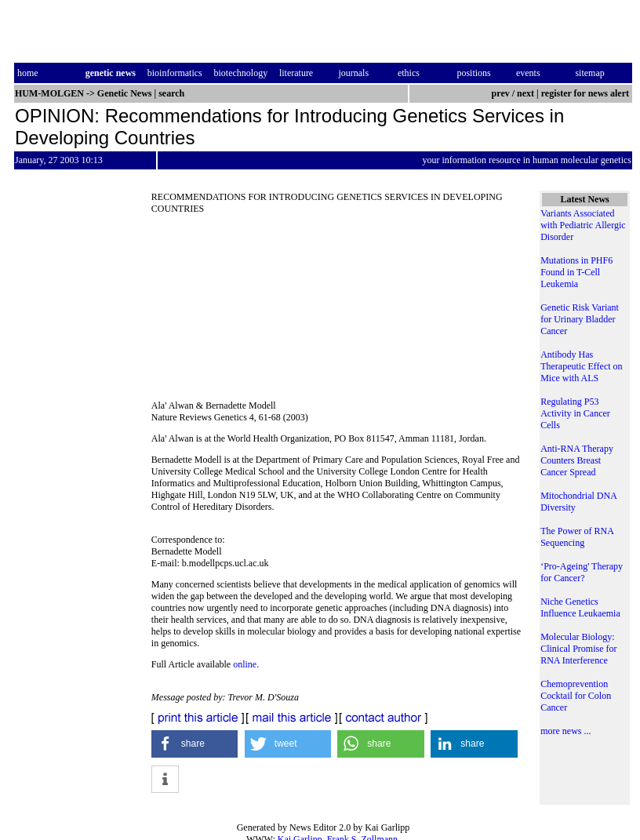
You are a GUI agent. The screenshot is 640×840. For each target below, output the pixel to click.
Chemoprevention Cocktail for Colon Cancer (576, 696)
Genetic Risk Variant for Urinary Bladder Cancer (580, 319)
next (525, 93)
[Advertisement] (338, 312)
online (245, 664)
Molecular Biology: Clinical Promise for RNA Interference (578, 649)
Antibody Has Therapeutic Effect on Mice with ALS (581, 366)
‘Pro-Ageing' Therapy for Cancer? (582, 572)
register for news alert (586, 93)
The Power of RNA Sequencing (577, 537)
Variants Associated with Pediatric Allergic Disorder (583, 225)
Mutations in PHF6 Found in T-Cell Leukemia (576, 272)
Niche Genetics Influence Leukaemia (580, 607)
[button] (195, 744)
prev (501, 93)
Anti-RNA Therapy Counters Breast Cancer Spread (577, 460)
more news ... (565, 731)
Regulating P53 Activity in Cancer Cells (575, 413)
